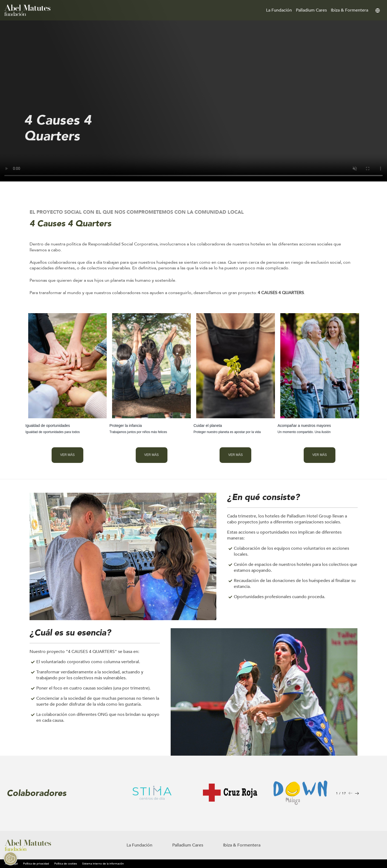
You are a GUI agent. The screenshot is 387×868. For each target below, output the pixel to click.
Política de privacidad (36, 864)
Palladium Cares (311, 10)
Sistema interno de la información (103, 864)
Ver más (67, 455)
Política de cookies (66, 864)
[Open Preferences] (9, 859)
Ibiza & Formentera (350, 10)
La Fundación (279, 10)
